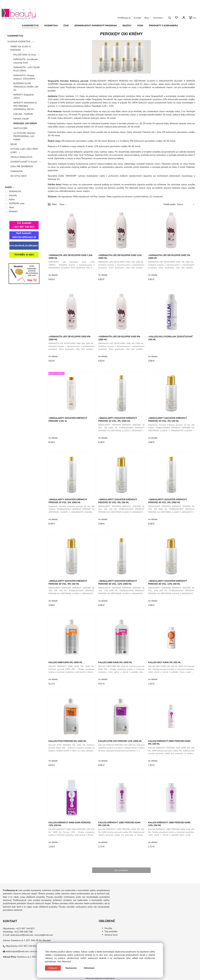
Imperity (13, 195)
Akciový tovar (111, 935)
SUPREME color (17, 203)
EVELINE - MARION (23, 114)
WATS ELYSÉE (20, 128)
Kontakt (138, 18)
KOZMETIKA (51, 26)
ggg (19, 262)
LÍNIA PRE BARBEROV (22, 166)
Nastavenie (71, 968)
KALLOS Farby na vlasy (25, 55)
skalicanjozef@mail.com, (22, 935)
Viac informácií (64, 962)
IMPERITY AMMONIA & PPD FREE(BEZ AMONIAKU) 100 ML (25, 106)
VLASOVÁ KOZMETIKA (19, 42)
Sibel (11, 207)
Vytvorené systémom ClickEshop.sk (100, 978)
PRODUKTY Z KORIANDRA (163, 26)
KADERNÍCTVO (30, 26)
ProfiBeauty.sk (124, 18)
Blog (147, 18)
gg (6, 262)
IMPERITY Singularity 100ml (24, 96)
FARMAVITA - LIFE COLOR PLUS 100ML (27, 69)
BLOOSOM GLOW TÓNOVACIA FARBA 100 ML (26, 87)
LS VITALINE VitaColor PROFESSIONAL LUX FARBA (24, 136)
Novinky (108, 928)
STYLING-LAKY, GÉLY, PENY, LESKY (24, 151)
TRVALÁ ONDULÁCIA (21, 157)
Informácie (158, 18)
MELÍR (14, 144)
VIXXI (140, 26)
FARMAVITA (17, 171)
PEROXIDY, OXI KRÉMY (25, 123)
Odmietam (89, 968)
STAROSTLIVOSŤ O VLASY (24, 162)
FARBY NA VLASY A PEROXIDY (21, 48)
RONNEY (13, 211)
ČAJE (66, 26)
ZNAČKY (127, 26)
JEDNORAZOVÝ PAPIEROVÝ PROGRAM (96, 26)
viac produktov (121, 870)
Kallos (12, 199)
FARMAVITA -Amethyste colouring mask (26, 61)
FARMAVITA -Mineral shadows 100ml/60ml (24, 77)
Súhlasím (53, 968)
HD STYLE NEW (18, 176)
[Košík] (193, 18)
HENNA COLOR (21, 119)
